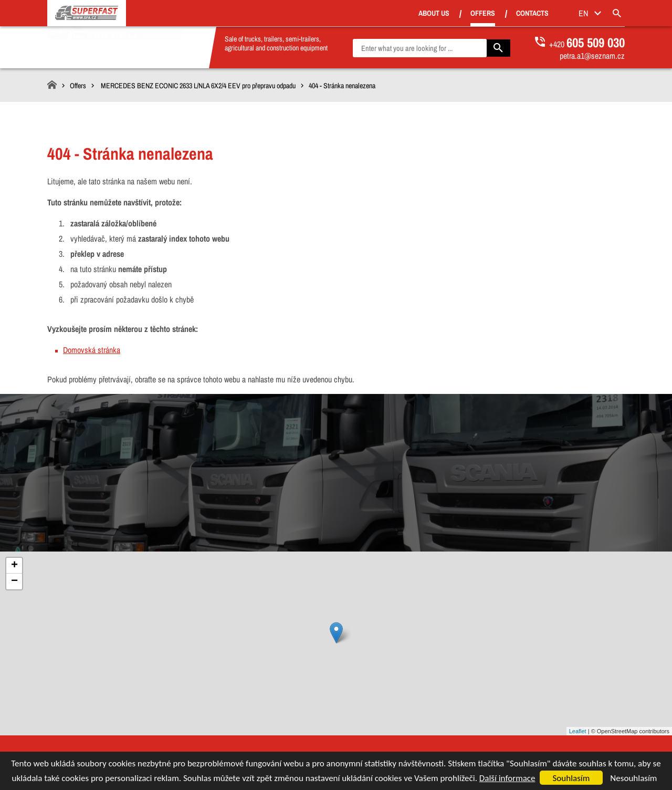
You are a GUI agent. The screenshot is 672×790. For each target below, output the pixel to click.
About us (448, 14)
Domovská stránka (92, 350)
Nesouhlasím (633, 778)
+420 (587, 44)
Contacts (547, 14)
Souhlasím (571, 778)
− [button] (14, 581)
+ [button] (14, 566)
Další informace (507, 778)
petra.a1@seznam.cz (592, 56)
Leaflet (578, 731)
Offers (497, 13)
